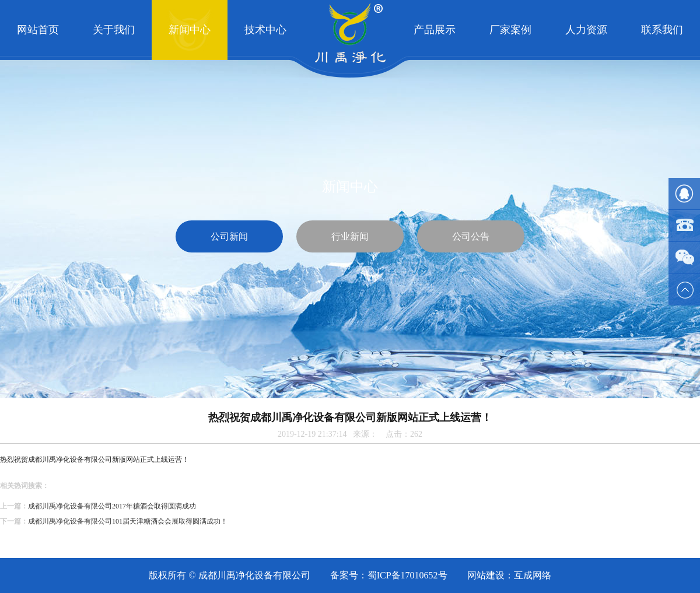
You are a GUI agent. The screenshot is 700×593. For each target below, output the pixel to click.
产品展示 (435, 30)
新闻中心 (190, 30)
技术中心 (265, 30)
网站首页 (38, 30)
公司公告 (471, 236)
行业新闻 (350, 236)
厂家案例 (510, 30)
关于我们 (114, 30)
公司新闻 (229, 236)
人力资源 (586, 30)
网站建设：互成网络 (509, 575)
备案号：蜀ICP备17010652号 (389, 575)
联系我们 (662, 30)
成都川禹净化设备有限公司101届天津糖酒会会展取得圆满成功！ (128, 521)
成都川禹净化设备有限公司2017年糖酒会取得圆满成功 (112, 506)
